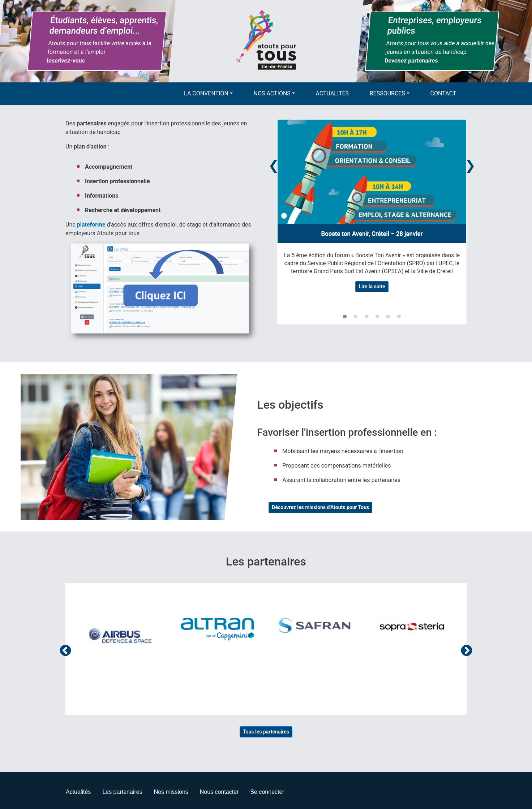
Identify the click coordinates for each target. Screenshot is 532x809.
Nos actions (272, 93)
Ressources (387, 93)
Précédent (65, 651)
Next (470, 164)
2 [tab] (356, 317)
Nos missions (171, 792)
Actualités (332, 93)
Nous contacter (219, 792)
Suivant (467, 651)
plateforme (91, 225)
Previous (274, 164)
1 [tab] (345, 317)
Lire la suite (372, 287)
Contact (443, 93)
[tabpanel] (372, 209)
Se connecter (267, 792)
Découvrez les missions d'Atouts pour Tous (320, 507)
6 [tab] (399, 317)
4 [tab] (377, 317)
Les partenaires (122, 792)
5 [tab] (388, 317)
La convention (206, 93)
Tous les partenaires (266, 732)
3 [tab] (366, 317)
